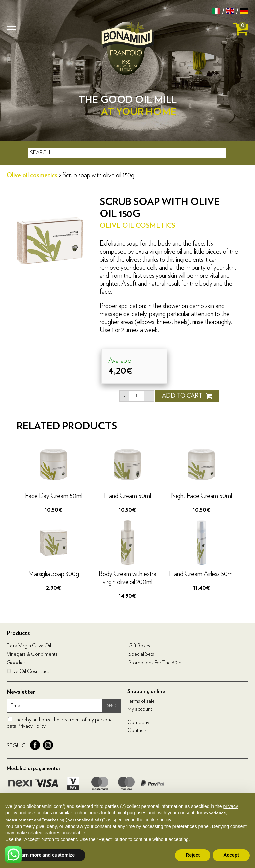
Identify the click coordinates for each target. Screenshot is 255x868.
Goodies (16, 663)
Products (18, 633)
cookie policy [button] (158, 820)
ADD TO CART (187, 396)
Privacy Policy (32, 726)
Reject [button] (193, 855)
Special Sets (141, 654)
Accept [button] (231, 855)
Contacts (137, 730)
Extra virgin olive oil (29, 646)
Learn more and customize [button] (45, 855)
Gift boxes (139, 646)
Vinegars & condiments (32, 654)
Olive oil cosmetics (32, 175)
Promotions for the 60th (155, 663)
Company (138, 722)
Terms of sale (141, 701)
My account (140, 709)
